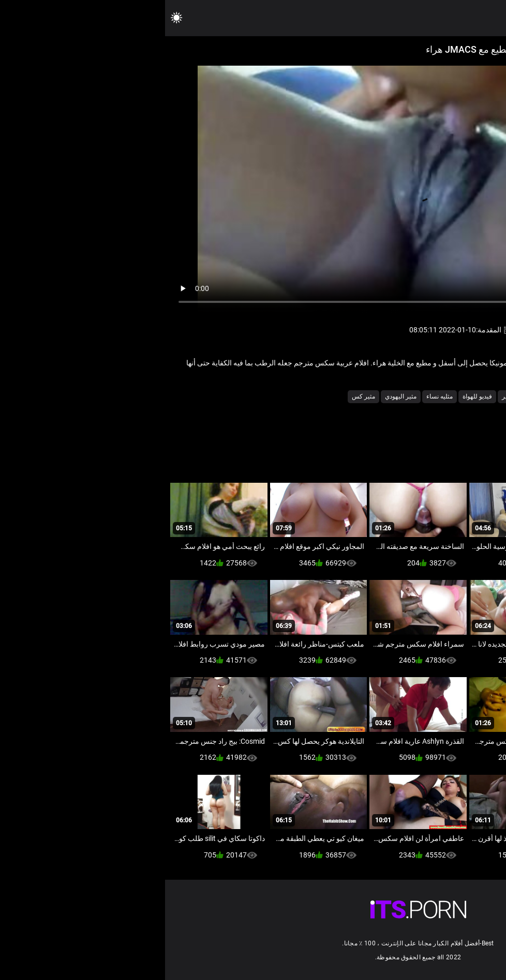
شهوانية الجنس (390, 396)
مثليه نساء (274, 396)
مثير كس (198, 396)
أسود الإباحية (435, 396)
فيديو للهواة (312, 396)
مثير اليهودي (236, 396)
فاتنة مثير (349, 396)
